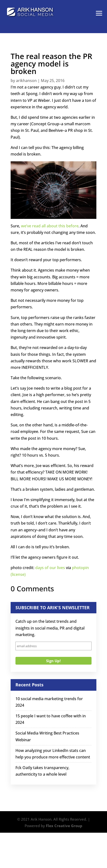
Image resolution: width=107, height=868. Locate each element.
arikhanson (26, 81)
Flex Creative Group (64, 826)
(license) (18, 574)
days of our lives (50, 568)
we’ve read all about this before (50, 226)
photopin (80, 568)
